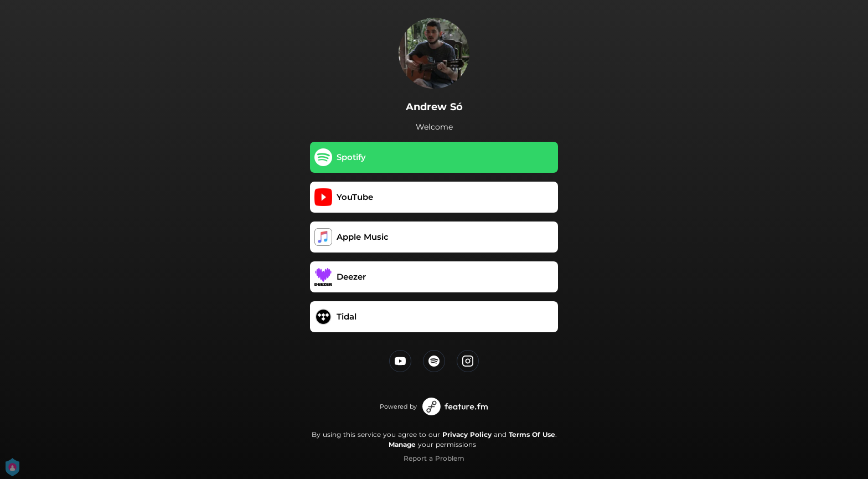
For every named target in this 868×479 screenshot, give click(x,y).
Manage (402, 444)
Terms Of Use (532, 434)
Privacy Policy (467, 434)
